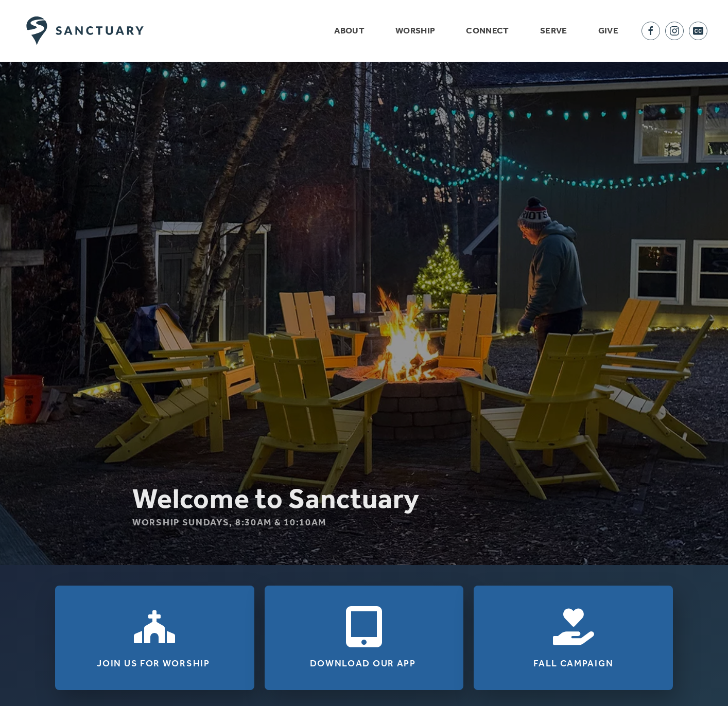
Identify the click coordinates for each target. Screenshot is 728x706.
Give (608, 30)
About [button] (349, 30)
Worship (415, 30)
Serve (554, 30)
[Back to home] (85, 31)
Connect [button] (487, 30)
